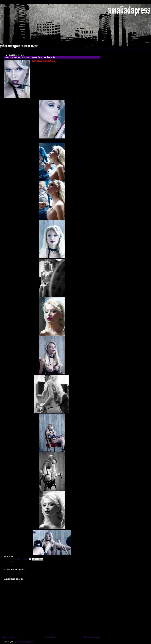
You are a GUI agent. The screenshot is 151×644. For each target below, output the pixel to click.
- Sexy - (12, 561)
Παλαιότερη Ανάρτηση (92, 637)
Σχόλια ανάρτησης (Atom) (24, 642)
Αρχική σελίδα (50, 637)
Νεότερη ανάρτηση (9, 637)
